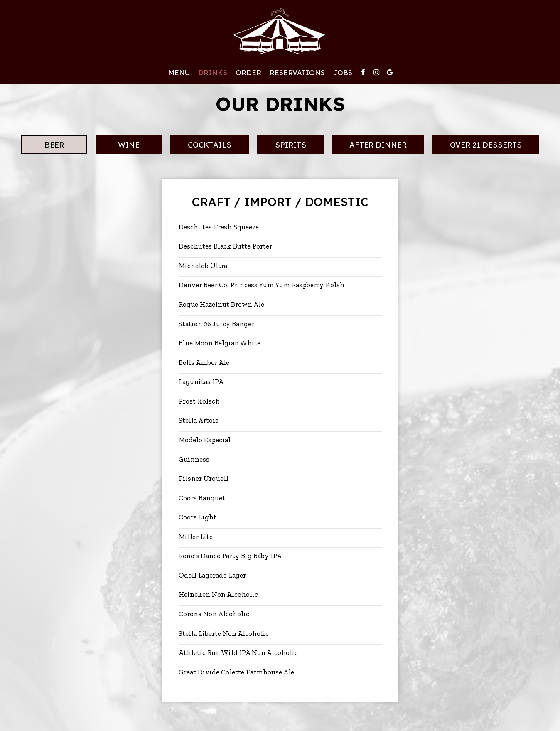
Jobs (343, 73)
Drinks (213, 73)
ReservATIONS (297, 73)
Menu (179, 73)
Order (248, 73)
